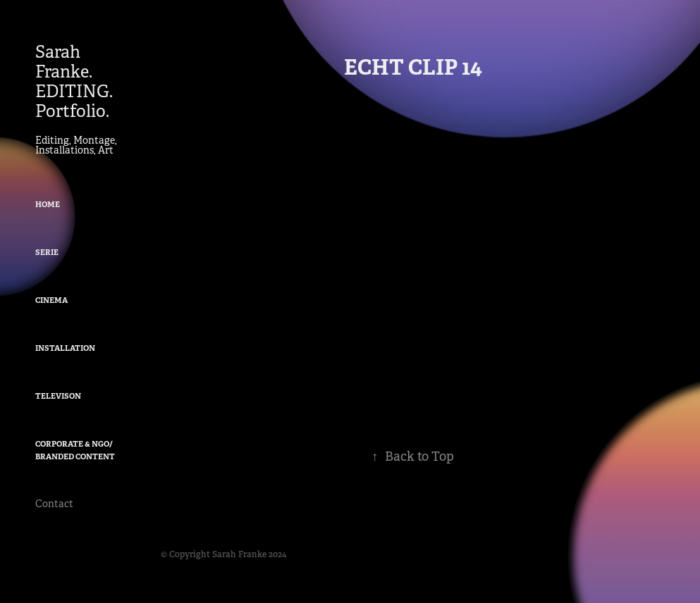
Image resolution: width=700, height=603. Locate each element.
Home (48, 204)
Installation (65, 348)
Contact (54, 504)
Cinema (51, 300)
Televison (58, 396)
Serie (47, 252)
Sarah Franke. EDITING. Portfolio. (76, 82)
